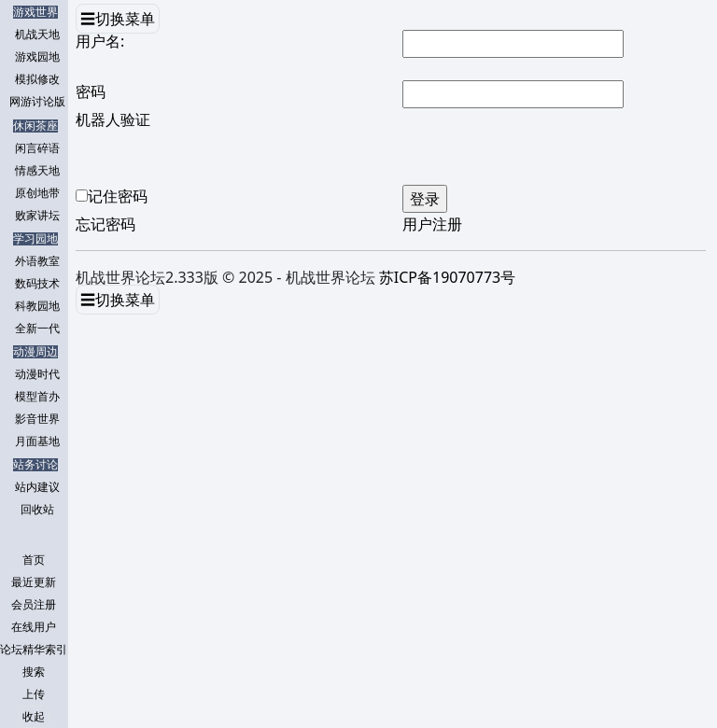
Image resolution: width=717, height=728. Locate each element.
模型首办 (37, 397)
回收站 (37, 510)
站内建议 (37, 487)
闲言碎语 (37, 148)
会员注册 (34, 605)
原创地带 (37, 193)
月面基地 (37, 441)
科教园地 (37, 306)
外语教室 (37, 261)
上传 (34, 694)
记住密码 (118, 196)
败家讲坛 (37, 216)
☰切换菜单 (118, 19)
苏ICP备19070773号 (447, 277)
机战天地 (37, 35)
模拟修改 (37, 79)
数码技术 (37, 284)
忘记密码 (105, 224)
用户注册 (432, 224)
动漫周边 (35, 352)
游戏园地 (37, 57)
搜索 (34, 672)
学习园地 (35, 239)
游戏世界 (35, 12)
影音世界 (37, 419)
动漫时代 (37, 374)
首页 (34, 560)
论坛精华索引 (34, 650)
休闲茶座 (35, 126)
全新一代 (37, 329)
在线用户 (34, 627)
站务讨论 (35, 465)
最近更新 (34, 582)
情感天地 (37, 171)
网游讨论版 (37, 102)
